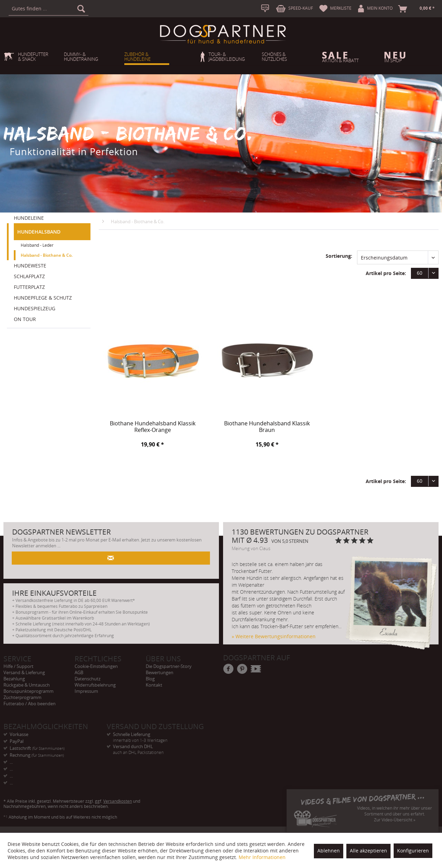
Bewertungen (160, 672)
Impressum (86, 691)
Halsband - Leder (37, 245)
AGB (79, 672)
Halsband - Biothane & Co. (47, 255)
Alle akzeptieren (368, 851)
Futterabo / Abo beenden (30, 704)
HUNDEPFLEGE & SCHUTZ (43, 298)
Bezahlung (14, 679)
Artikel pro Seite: (386, 273)
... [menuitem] (11, 762)
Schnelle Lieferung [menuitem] (158, 734)
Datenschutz (88, 679)
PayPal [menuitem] (17, 741)
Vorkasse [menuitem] (19, 734)
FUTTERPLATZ (29, 287)
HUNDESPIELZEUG (35, 308)
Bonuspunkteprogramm (28, 691)
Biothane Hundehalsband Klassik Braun (267, 427)
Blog (150, 679)
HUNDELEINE (29, 218)
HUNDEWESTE (30, 266)
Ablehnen (329, 851)
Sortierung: (339, 256)
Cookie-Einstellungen (96, 666)
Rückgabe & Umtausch (27, 685)
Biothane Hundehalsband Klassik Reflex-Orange (153, 427)
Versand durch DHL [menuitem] (158, 747)
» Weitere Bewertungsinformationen (274, 636)
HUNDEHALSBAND (39, 232)
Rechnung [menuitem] (37, 755)
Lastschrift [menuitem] (37, 748)
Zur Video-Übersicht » (395, 820)
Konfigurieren (413, 851)
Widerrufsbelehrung (95, 685)
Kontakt (154, 685)
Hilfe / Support (18, 666)
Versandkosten (118, 801)
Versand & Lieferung (24, 672)
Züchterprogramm (22, 697)
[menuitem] (49, 9)
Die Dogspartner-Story (169, 666)
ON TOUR (25, 319)
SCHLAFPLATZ (29, 276)
